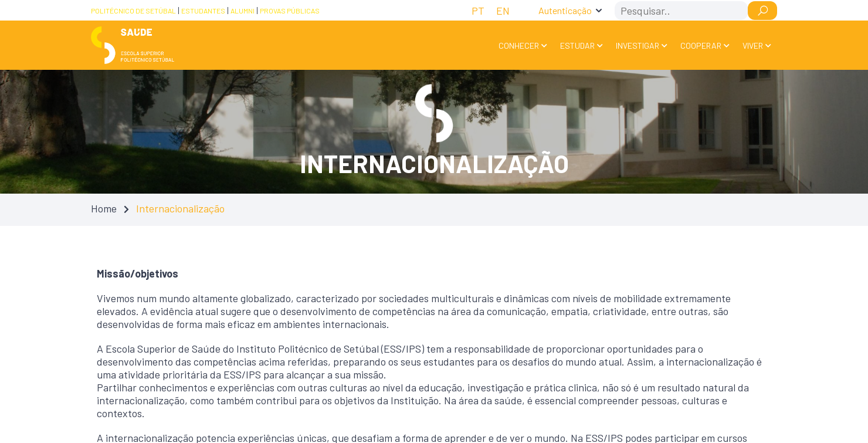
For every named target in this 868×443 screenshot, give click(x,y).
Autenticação (565, 10)
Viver (753, 45)
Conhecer (519, 45)
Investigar (638, 45)
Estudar (577, 45)
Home (104, 208)
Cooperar (701, 45)
